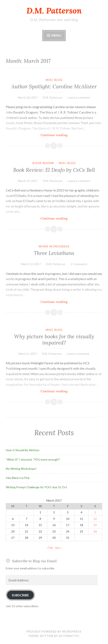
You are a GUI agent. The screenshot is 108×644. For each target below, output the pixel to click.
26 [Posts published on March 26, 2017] (95, 531)
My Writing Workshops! (21, 469)
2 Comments (79, 264)
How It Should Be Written (23, 450)
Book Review (43, 163)
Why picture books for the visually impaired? (54, 340)
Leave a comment (79, 97)
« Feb (50, 548)
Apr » (58, 548)
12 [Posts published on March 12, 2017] (95, 519)
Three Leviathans (54, 253)
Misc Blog (54, 80)
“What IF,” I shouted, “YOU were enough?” (33, 459)
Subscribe (20, 595)
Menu (56, 35)
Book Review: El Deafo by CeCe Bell (54, 170)
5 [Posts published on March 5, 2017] (95, 512)
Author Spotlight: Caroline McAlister (54, 87)
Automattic (69, 636)
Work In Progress (54, 246)
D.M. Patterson (54, 11)
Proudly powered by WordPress (54, 632)
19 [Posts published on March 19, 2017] (95, 525)
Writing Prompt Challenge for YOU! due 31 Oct (36, 487)
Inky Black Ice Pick (18, 478)
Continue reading (61, 135)
